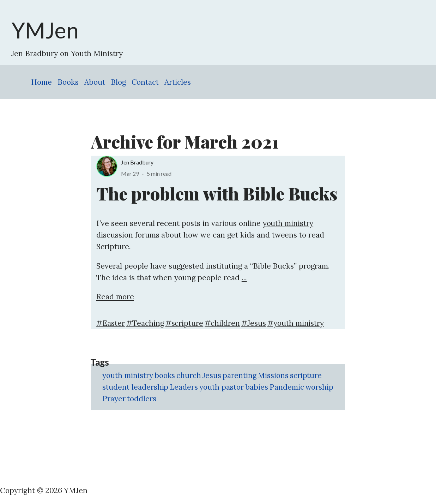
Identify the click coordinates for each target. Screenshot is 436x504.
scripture (306, 375)
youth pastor (222, 387)
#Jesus (254, 323)
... (244, 278)
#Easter (111, 323)
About (95, 82)
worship (320, 387)
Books (68, 82)
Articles (178, 82)
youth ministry (288, 223)
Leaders (184, 387)
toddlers (142, 399)
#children (222, 323)
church (189, 375)
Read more (115, 297)
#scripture (184, 323)
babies (257, 387)
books (165, 375)
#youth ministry (296, 323)
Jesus (212, 375)
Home (41, 82)
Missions (273, 375)
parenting (240, 375)
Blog (118, 82)
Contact (145, 82)
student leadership (135, 387)
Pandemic (287, 387)
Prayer (114, 399)
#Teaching (145, 323)
